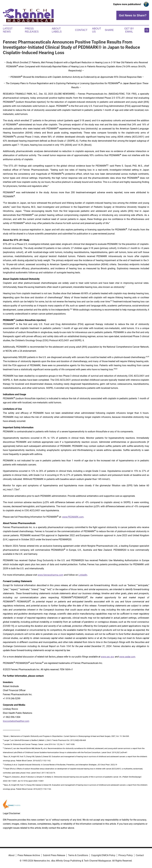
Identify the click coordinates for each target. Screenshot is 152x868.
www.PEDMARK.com (73, 517)
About (11, 855)
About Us (97, 30)
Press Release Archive (29, 855)
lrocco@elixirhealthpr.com (16, 721)
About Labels (57, 30)
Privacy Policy (126, 855)
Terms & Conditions (78, 855)
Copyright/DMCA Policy (103, 855)
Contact (81, 30)
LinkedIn (83, 575)
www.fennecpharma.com (50, 575)
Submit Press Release (54, 855)
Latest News (8, 30)
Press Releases (32, 30)
